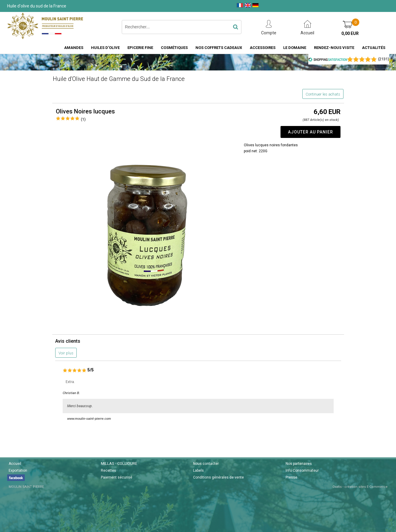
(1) (83, 119)
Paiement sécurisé (117, 477)
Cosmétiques (174, 48)
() (384, 59)
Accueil (15, 464)
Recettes (108, 471)
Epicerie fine (140, 48)
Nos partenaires (299, 464)
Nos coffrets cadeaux (219, 48)
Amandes (74, 48)
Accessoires (263, 48)
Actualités (374, 48)
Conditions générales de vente (218, 477)
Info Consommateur (302, 471)
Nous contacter (206, 464)
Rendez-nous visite (334, 48)
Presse (291, 477)
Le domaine (295, 48)
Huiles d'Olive (105, 48)
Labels (198, 471)
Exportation (18, 471)
